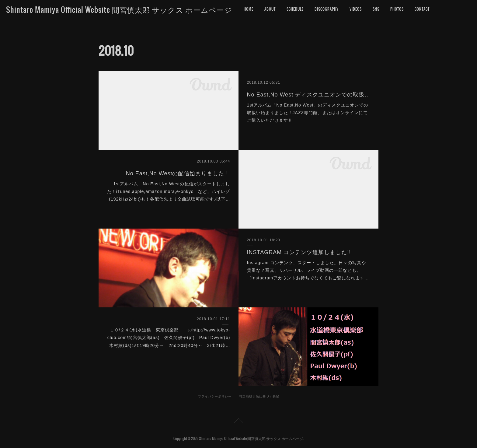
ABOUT (270, 9)
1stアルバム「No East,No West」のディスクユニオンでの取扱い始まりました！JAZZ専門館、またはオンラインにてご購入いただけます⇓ (308, 113)
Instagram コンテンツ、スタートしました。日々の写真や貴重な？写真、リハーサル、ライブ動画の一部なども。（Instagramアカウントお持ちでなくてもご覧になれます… (308, 270)
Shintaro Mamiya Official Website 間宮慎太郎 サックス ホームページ (119, 9)
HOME (249, 9)
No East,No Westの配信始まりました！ (178, 173)
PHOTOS (397, 9)
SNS (376, 9)
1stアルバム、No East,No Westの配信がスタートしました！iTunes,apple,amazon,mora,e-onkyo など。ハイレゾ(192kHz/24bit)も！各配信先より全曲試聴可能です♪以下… (169, 191)
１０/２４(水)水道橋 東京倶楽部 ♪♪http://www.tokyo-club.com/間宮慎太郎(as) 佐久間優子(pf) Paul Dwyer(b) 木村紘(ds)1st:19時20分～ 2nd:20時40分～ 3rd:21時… (171, 338)
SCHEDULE (295, 9)
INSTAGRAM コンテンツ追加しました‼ (299, 252)
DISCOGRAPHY (327, 9)
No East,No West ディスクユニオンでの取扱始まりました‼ (309, 95)
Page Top (238, 422)
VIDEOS (356, 9)
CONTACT (422, 9)
